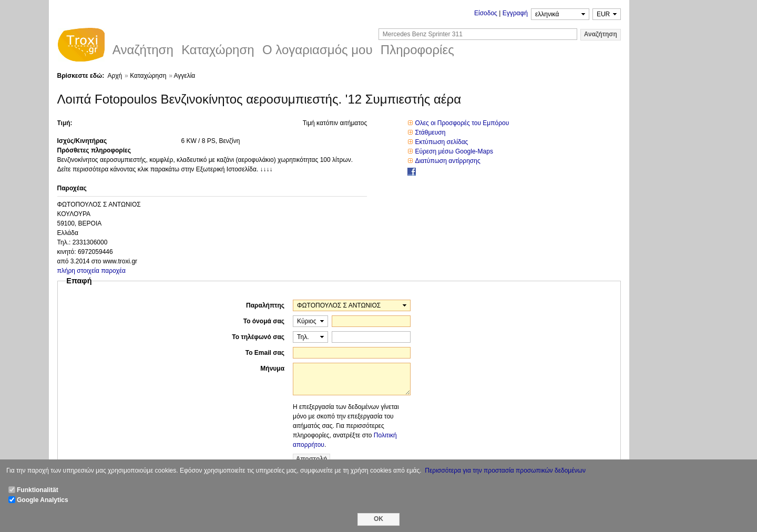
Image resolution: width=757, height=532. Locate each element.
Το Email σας (265, 353)
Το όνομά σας (264, 321)
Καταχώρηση (148, 76)
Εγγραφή (515, 13)
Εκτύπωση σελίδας (441, 142)
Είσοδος (486, 13)
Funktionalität (38, 490)
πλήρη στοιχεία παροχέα (92, 271)
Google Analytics (43, 500)
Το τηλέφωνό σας (258, 337)
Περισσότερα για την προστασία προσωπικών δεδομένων (505, 470)
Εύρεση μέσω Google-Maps (454, 151)
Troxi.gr (81, 46)
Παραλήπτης (265, 305)
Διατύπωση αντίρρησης (447, 161)
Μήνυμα (272, 369)
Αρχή (115, 76)
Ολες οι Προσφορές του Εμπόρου (462, 123)
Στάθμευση (430, 132)
